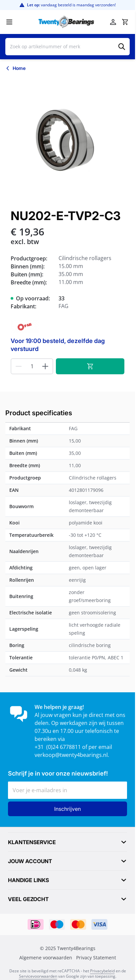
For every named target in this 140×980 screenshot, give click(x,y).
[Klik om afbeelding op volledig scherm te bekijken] (68, 139)
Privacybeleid (102, 971)
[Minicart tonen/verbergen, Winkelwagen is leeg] (125, 22)
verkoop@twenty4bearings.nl (71, 755)
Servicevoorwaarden (38, 976)
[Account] (113, 22)
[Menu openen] (9, 22)
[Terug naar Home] (15, 68)
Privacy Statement (96, 958)
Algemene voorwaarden (46, 958)
